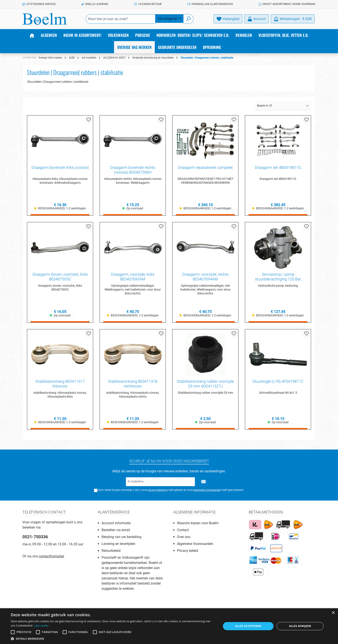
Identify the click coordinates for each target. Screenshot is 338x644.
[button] (113, 639)
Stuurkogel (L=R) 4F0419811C (278, 382)
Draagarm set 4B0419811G (278, 167)
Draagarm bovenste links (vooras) (60, 167)
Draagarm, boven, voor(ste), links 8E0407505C (60, 277)
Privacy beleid (188, 551)
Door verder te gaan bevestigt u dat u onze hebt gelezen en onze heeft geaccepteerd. (171, 490)
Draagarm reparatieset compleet (205, 167)
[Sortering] (283, 106)
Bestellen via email (116, 530)
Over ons (184, 537)
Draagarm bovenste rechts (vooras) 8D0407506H (133, 170)
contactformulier (51, 556)
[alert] (169, 626)
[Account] (257, 19)
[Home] (32, 35)
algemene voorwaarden (207, 490)
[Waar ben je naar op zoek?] (121, 19)
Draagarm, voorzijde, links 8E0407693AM (133, 277)
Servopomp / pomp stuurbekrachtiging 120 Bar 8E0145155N (278, 277)
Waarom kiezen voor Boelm (198, 523)
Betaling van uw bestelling (121, 537)
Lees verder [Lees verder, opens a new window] (41, 626)
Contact (183, 530)
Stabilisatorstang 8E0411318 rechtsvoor (133, 384)
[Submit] (203, 482)
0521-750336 (35, 537)
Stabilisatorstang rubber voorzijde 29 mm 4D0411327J (205, 384)
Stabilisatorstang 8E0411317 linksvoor (60, 384)
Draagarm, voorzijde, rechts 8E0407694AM (205, 277)
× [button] (333, 613)
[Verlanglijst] (228, 19)
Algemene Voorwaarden (195, 544)
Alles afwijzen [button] (300, 626)
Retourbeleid (111, 551)
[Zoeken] (189, 19)
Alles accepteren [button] (248, 626)
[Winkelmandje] (293, 19)
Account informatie (116, 523)
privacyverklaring (158, 490)
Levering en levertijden (118, 544)
